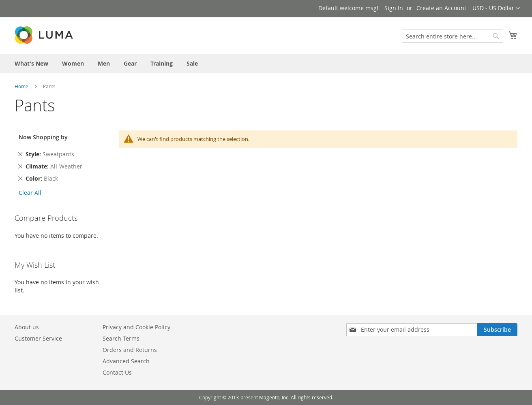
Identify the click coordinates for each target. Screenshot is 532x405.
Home (21, 86)
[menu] (266, 63)
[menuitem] (31, 63)
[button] (496, 9)
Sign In (394, 8)
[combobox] (453, 36)
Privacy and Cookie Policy (136, 327)
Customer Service (38, 338)
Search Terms (121, 338)
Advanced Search (126, 361)
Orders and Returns (130, 350)
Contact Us (117, 372)
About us (27, 327)
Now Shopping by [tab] (43, 137)
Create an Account (441, 8)
